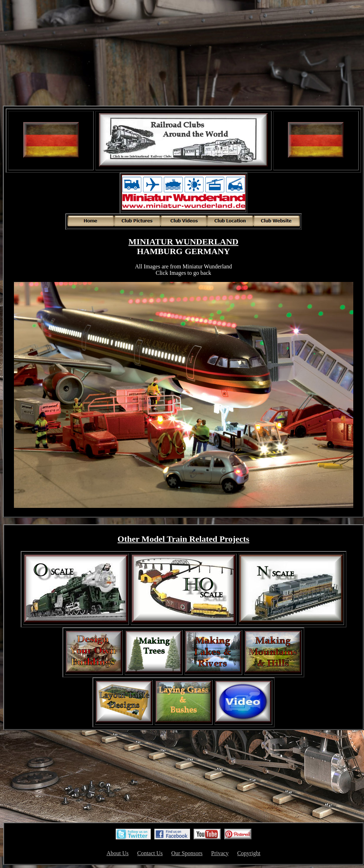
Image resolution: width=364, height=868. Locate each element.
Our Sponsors (187, 853)
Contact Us (150, 853)
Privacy (220, 853)
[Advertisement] (184, 54)
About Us (118, 853)
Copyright (249, 853)
